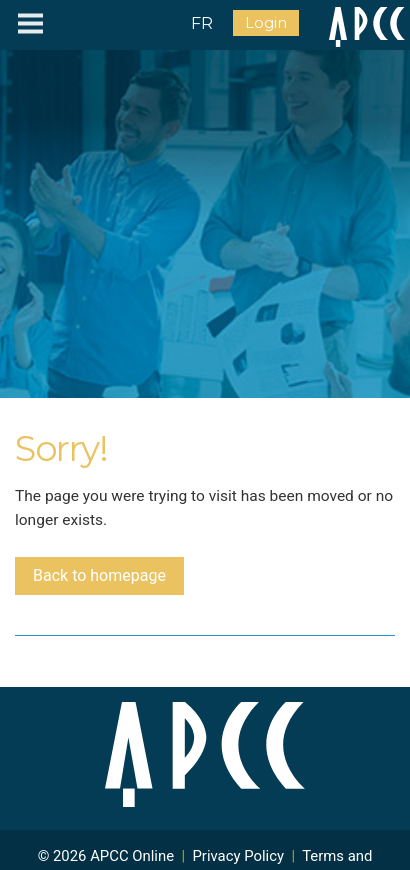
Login (266, 23)
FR (202, 23)
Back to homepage (99, 575)
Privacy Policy (238, 856)
